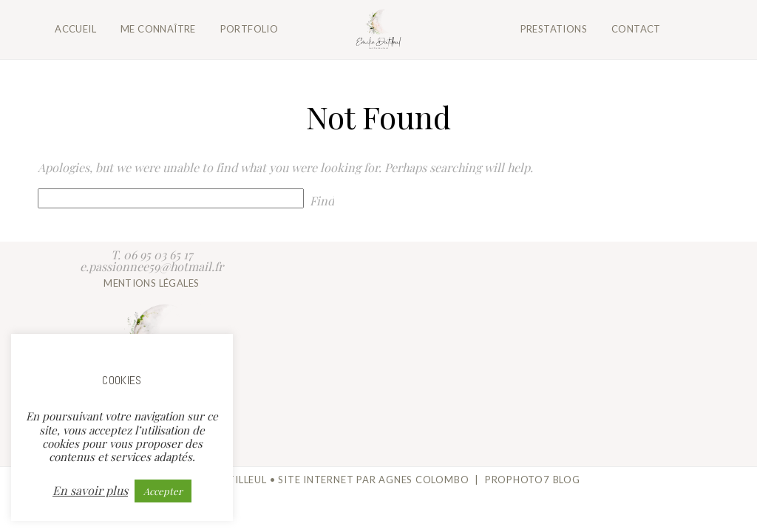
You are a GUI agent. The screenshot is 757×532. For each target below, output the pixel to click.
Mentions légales (151, 283)
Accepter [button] (163, 491)
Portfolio (249, 29)
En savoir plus (90, 491)
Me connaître (158, 29)
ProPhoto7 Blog (533, 480)
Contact (636, 29)
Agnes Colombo (424, 480)
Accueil (75, 29)
